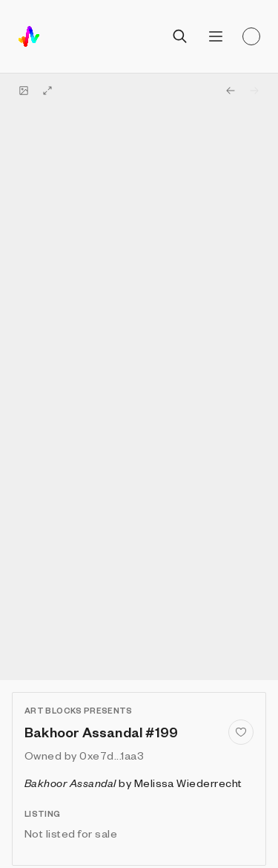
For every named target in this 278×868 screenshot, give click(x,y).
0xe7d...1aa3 (112, 755)
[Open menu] (216, 36)
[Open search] (180, 36)
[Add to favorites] (241, 732)
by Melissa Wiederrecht (133, 783)
